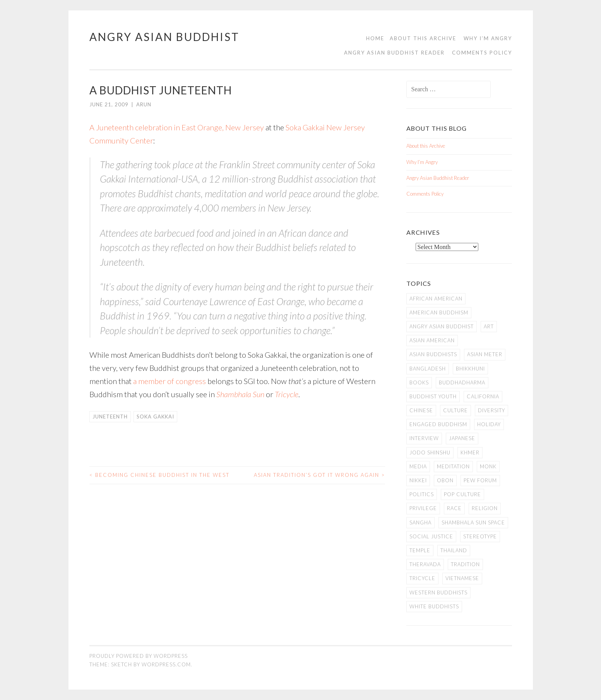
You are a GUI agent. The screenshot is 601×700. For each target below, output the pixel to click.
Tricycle (287, 394)
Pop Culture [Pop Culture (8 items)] (462, 494)
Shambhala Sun (240, 394)
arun (144, 104)
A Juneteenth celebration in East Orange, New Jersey (177, 127)
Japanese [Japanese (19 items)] (462, 438)
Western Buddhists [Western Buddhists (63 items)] (438, 592)
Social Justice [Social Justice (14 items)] (431, 536)
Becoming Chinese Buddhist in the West (159, 475)
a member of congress (170, 381)
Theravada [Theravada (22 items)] (425, 564)
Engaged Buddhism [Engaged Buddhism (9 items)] (438, 424)
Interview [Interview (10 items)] (424, 438)
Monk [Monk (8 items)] (488, 466)
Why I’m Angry (488, 38)
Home (375, 38)
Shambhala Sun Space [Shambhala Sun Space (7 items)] (473, 522)
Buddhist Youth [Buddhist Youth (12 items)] (433, 396)
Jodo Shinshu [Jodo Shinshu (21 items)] (430, 452)
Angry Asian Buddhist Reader (394, 53)
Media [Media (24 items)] (418, 466)
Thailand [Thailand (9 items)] (454, 550)
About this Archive (423, 38)
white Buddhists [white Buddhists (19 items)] (434, 606)
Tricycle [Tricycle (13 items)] (422, 578)
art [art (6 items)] (489, 326)
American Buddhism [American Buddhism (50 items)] (439, 312)
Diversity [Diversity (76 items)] (491, 410)
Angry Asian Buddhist (164, 37)
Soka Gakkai (155, 417)
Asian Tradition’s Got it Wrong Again (319, 475)
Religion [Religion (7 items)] (485, 508)
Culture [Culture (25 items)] (455, 410)
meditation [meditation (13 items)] (453, 466)
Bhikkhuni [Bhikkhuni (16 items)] (470, 369)
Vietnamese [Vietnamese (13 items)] (462, 578)
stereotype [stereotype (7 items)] (480, 536)
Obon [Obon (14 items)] (445, 480)
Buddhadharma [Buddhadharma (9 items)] (462, 382)
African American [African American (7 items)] (436, 299)
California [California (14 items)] (483, 396)
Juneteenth (110, 417)
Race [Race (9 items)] (454, 508)
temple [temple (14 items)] (420, 550)
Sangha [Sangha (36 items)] (420, 522)
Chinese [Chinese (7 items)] (421, 410)
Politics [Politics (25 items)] (422, 494)
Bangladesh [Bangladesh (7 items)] (428, 369)
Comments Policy (482, 53)
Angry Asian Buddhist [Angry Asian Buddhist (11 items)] (442, 326)
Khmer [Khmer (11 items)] (470, 452)
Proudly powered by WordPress (139, 656)
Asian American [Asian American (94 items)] (432, 340)
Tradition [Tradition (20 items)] (465, 564)
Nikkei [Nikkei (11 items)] (418, 480)
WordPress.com (166, 664)
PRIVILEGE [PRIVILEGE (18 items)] (423, 508)
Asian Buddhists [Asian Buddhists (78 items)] (433, 354)
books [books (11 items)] (419, 382)
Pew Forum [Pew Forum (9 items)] (480, 480)
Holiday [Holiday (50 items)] (489, 424)
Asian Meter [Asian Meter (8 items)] (485, 354)
